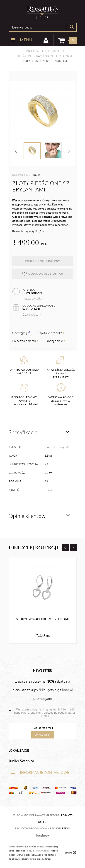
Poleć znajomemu (25, 341)
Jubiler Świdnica (21, 761)
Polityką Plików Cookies (38, 851)
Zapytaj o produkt (51, 333)
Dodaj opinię (55, 341)
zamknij (71, 852)
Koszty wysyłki (33, 298)
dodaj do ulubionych (42, 274)
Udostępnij (21, 333)
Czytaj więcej (32, 315)
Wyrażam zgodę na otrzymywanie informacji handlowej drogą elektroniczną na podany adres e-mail (45, 713)
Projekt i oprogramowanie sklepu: (42, 828)
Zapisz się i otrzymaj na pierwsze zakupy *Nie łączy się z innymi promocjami (43, 690)
